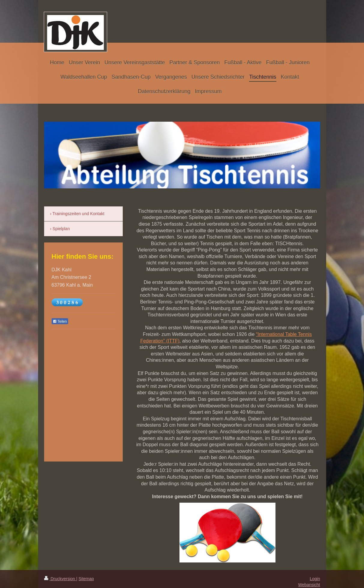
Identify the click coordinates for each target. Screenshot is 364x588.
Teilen (60, 321)
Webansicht (309, 585)
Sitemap (86, 579)
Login (315, 579)
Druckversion (60, 579)
